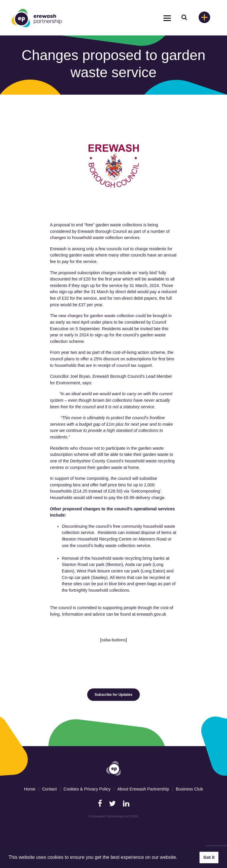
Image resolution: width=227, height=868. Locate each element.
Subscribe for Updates (113, 695)
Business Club (189, 789)
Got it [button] (209, 857)
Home (30, 789)
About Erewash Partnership (143, 789)
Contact (49, 789)
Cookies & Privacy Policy (87, 789)
